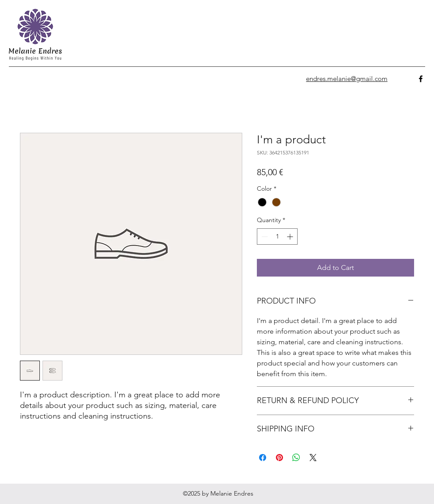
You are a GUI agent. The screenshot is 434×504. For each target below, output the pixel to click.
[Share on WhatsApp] (296, 458)
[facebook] (421, 79)
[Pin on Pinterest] (279, 458)
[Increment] (291, 237)
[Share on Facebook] (263, 458)
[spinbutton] (277, 237)
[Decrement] (264, 237)
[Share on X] (313, 458)
